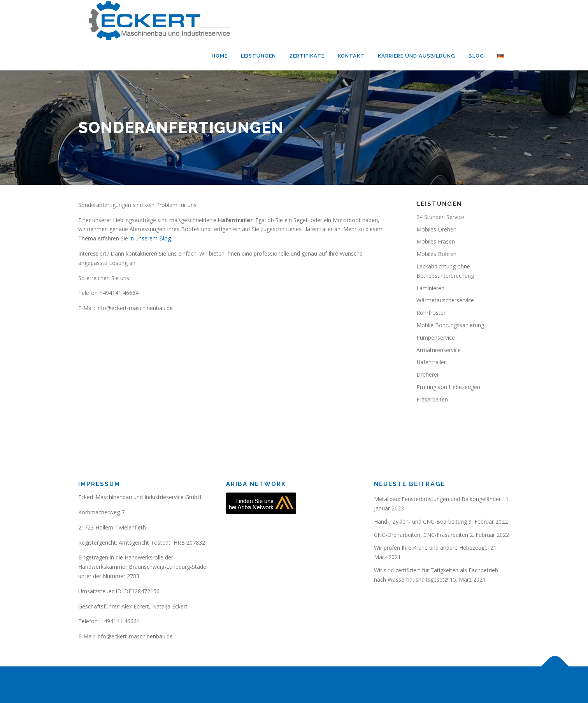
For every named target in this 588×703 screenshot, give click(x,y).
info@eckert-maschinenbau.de (135, 636)
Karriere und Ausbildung (417, 56)
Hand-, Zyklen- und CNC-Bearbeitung (420, 522)
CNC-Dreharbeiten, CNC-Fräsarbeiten (421, 535)
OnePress (348, 685)
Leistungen (258, 56)
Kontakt (351, 56)
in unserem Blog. (151, 238)
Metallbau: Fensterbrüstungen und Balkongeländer (437, 499)
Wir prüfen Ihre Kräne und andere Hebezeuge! (431, 548)
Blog (476, 56)
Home (220, 56)
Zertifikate (307, 56)
